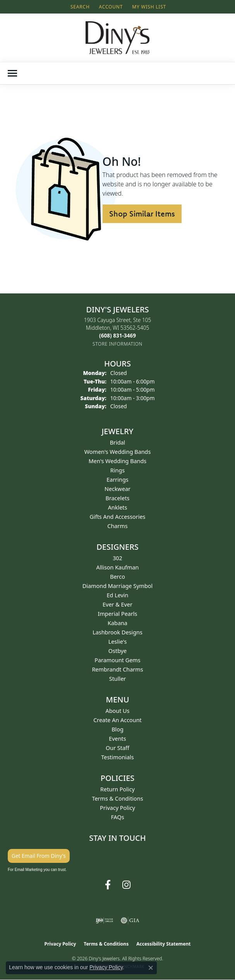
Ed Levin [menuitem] (118, 595)
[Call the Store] (117, 335)
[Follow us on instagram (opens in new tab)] (126, 885)
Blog (117, 729)
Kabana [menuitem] (117, 623)
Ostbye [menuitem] (117, 651)
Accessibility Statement (163, 944)
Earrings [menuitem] (117, 480)
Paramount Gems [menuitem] (117, 660)
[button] (79, 7)
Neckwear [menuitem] (117, 489)
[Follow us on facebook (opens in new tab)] (108, 885)
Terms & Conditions (117, 798)
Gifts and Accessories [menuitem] (118, 517)
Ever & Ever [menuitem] (117, 604)
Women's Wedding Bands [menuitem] (118, 452)
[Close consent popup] (151, 968)
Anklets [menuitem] (118, 507)
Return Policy (117, 789)
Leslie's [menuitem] (118, 642)
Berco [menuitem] (117, 577)
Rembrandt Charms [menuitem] (117, 669)
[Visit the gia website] (130, 920)
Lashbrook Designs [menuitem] (117, 632)
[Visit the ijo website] (104, 920)
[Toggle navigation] (12, 73)
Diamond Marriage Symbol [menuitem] (117, 586)
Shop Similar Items (142, 214)
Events (117, 739)
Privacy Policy (117, 808)
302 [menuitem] (117, 558)
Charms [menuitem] (117, 526)
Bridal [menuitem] (118, 442)
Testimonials (117, 757)
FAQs (117, 817)
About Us (118, 711)
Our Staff (117, 748)
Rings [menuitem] (117, 470)
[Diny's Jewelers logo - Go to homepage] (117, 38)
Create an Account (117, 720)
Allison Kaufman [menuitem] (118, 567)
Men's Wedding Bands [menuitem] (118, 461)
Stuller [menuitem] (117, 679)
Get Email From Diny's (39, 856)
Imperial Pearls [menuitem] (118, 614)
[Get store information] (117, 344)
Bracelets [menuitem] (117, 498)
